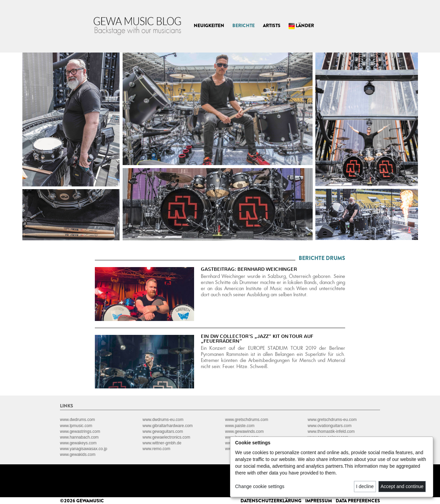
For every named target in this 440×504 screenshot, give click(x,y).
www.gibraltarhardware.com (168, 426)
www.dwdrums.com (77, 420)
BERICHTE (244, 25)
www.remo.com (156, 449)
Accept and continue (402, 486)
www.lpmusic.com (76, 426)
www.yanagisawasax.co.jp (83, 449)
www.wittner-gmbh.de (162, 443)
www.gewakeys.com (78, 443)
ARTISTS (272, 25)
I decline (365, 486)
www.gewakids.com (78, 455)
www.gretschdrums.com (247, 420)
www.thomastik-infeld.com (331, 431)
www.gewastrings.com (80, 431)
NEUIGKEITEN (209, 25)
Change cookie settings (260, 486)
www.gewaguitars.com (163, 431)
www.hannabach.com (79, 437)
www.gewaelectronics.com (166, 437)
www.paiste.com (240, 426)
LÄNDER (301, 26)
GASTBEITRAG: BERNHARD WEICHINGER (249, 269)
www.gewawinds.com (245, 431)
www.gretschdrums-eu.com (332, 420)
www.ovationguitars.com (329, 426)
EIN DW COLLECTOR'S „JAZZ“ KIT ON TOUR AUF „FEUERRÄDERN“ (257, 339)
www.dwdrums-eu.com (163, 420)
